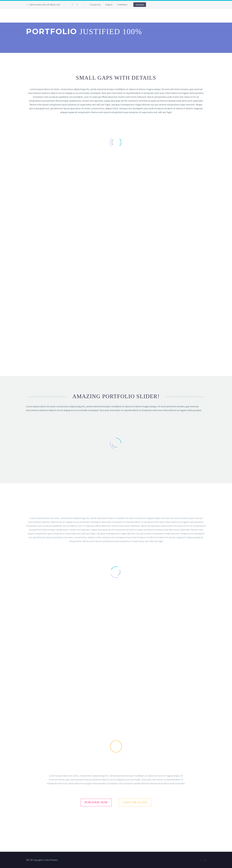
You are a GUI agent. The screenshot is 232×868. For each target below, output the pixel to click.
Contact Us (96, 5)
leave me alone (135, 802)
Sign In (109, 5)
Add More (123, 5)
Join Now (140, 5)
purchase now (96, 802)
